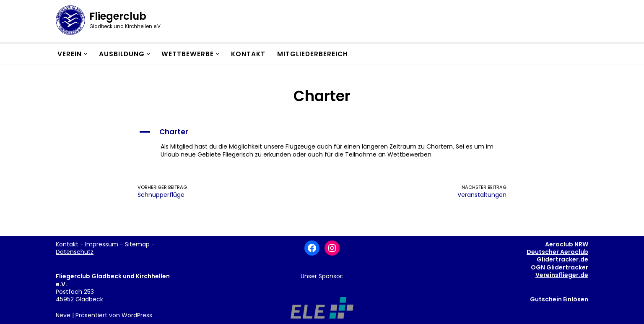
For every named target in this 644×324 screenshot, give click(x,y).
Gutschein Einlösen (559, 299)
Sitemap (137, 244)
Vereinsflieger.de (562, 275)
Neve (63, 315)
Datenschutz (75, 252)
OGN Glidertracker (560, 267)
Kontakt (248, 54)
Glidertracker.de (562, 259)
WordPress (137, 315)
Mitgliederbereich (313, 54)
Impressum (102, 244)
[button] (86, 54)
